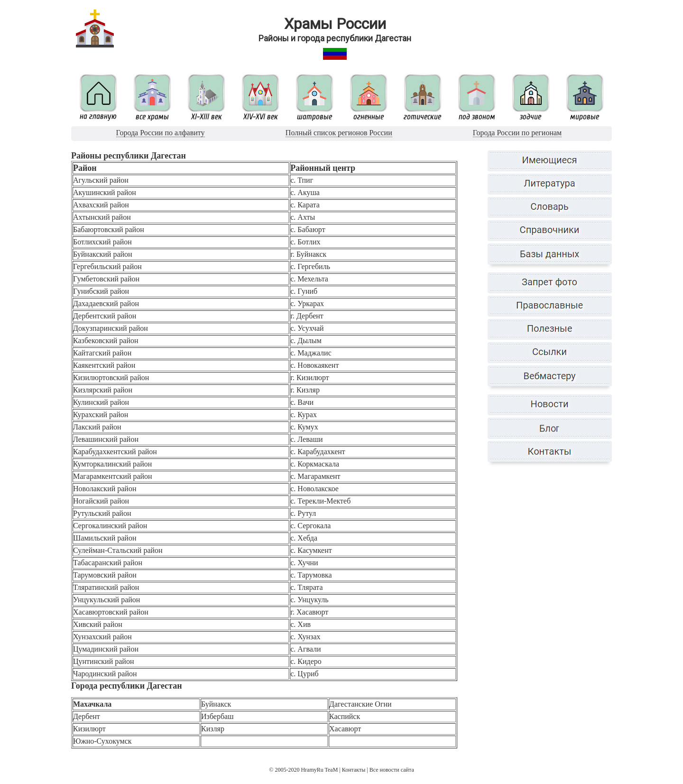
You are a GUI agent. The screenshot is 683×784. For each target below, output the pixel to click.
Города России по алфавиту (161, 133)
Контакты (354, 770)
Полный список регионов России (339, 133)
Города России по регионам (517, 133)
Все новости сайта (392, 770)
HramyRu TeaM (319, 770)
